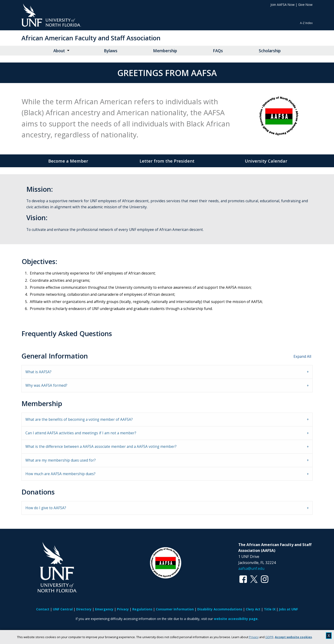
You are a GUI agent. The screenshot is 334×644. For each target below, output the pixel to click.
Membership (165, 51)
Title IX (270, 609)
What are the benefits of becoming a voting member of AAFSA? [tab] (79, 419)
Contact (43, 609)
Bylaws (111, 51)
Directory (84, 609)
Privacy (254, 637)
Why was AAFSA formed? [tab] (46, 385)
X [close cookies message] (329, 636)
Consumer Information (175, 609)
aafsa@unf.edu (251, 568)
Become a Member (68, 161)
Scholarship (270, 51)
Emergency (104, 609)
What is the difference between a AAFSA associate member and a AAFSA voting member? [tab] (101, 447)
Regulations (142, 609)
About (59, 51)
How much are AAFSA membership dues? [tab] (60, 474)
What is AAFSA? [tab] (38, 372)
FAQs (218, 51)
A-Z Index (306, 23)
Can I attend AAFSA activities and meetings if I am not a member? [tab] (81, 433)
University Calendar (266, 161)
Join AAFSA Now (283, 5)
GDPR (269, 637)
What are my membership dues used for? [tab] (61, 460)
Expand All (302, 357)
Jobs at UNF (288, 609)
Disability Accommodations (220, 609)
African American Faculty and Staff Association (91, 38)
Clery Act (253, 609)
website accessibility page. (236, 619)
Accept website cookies (293, 637)
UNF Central (63, 609)
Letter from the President (167, 161)
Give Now (305, 5)
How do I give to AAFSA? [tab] (46, 508)
